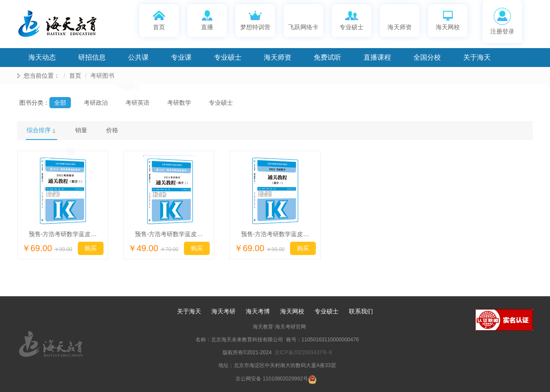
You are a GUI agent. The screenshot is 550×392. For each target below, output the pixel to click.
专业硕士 (351, 20)
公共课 (138, 57)
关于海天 (477, 57)
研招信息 (92, 57)
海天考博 (258, 311)
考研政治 (96, 103)
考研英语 (137, 103)
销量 (81, 130)
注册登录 (502, 21)
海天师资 (400, 20)
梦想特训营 (255, 20)
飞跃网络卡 (303, 20)
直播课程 (377, 57)
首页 (159, 20)
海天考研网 (69, 26)
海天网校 (448, 20)
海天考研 (223, 311)
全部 (60, 103)
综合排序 (39, 130)
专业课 (181, 57)
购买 (91, 248)
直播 (207, 20)
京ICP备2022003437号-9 (303, 352)
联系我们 (361, 311)
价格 (112, 130)
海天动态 (42, 57)
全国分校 (427, 57)
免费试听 (327, 57)
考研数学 (179, 103)
